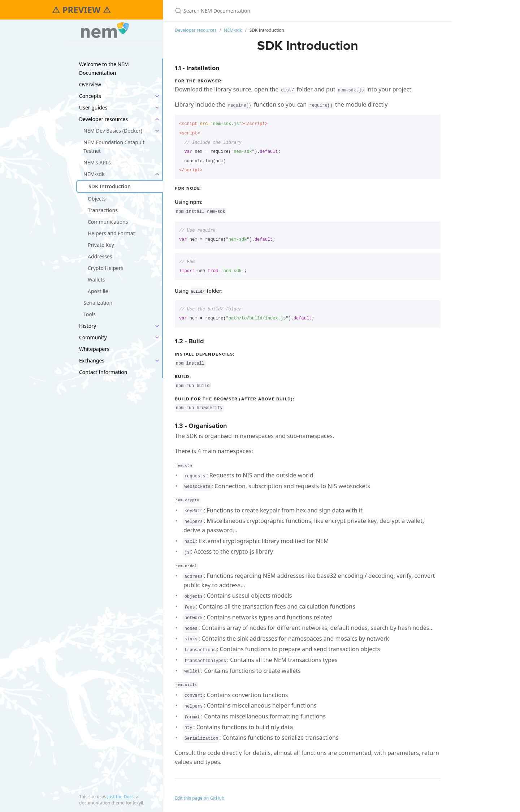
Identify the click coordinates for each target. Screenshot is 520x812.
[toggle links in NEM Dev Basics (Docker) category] (157, 131)
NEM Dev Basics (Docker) (113, 131)
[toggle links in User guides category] (157, 108)
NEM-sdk (94, 174)
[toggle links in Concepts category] (157, 96)
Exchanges (92, 360)
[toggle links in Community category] (157, 338)
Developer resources (103, 119)
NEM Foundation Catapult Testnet (114, 147)
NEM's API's (97, 162)
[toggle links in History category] (157, 326)
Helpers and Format (111, 233)
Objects (97, 199)
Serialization (98, 303)
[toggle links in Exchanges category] (157, 361)
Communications (108, 222)
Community (93, 337)
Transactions (103, 210)
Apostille (98, 291)
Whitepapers (94, 349)
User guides (93, 108)
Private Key (101, 245)
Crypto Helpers (105, 268)
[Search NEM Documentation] (260, 11)
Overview (90, 84)
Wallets (96, 280)
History (88, 326)
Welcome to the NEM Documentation (104, 68)
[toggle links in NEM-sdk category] (157, 174)
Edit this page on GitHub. (200, 797)
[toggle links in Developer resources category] (157, 119)
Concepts (90, 96)
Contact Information (103, 372)
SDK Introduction (110, 186)
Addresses (100, 256)
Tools (90, 314)
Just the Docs (120, 797)
